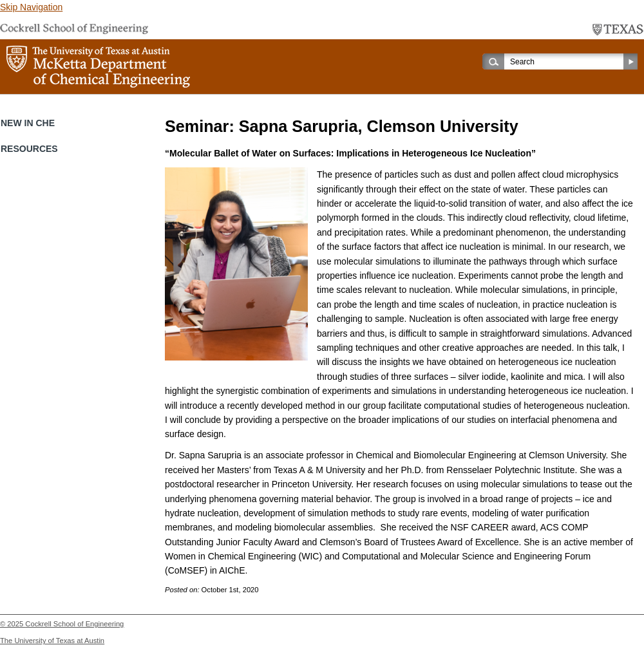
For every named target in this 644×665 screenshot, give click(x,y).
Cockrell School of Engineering (74, 624)
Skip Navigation (31, 7)
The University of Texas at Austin (52, 641)
